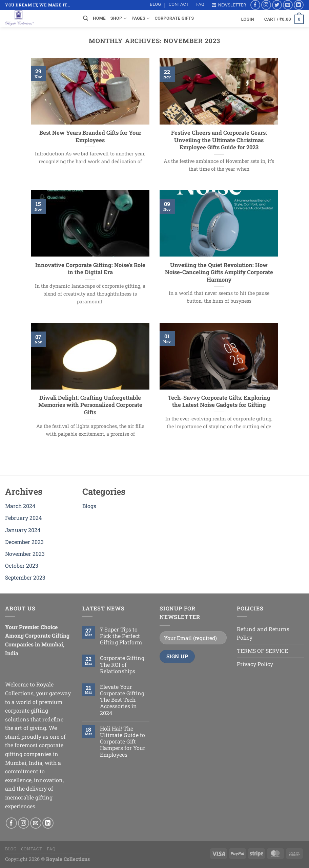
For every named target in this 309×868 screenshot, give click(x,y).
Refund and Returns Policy (263, 633)
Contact (179, 4)
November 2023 (25, 554)
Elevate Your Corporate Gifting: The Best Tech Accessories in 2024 (123, 700)
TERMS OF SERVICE (262, 651)
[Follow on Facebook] (255, 5)
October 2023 (22, 565)
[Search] (86, 18)
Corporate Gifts (174, 18)
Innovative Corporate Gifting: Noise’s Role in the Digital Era (90, 269)
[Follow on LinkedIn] (299, 5)
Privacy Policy (255, 664)
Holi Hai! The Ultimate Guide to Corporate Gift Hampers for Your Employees (123, 741)
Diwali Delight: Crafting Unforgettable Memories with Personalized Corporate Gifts (90, 405)
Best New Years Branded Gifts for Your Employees (90, 136)
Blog (155, 4)
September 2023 (25, 577)
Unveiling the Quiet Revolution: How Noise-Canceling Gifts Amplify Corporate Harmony (219, 272)
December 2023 (24, 542)
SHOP (119, 18)
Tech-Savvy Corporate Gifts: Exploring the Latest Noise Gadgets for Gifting (219, 401)
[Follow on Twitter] (277, 5)
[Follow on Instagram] (266, 5)
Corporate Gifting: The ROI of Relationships (123, 664)
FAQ (200, 4)
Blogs (89, 506)
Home (99, 18)
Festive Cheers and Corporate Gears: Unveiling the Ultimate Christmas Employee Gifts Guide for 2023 (219, 140)
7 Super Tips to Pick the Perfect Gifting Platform (121, 636)
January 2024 (23, 530)
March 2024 (20, 506)
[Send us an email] (288, 5)
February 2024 (23, 518)
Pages (141, 18)
